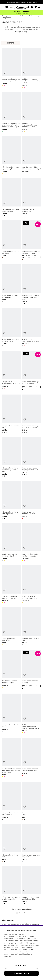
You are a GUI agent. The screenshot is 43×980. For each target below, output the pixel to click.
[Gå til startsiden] (22, 7)
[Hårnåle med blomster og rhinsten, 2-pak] (11, 155)
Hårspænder (7, 18)
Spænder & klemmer (30, 16)
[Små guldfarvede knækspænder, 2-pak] (32, 585)
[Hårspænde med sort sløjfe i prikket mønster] (32, 457)
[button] (33, 7)
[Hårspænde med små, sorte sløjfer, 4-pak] (11, 801)
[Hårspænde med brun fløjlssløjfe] (11, 241)
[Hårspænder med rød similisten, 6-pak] (32, 500)
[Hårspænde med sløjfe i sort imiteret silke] (32, 885)
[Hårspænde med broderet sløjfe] (32, 198)
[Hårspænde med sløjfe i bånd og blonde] (32, 371)
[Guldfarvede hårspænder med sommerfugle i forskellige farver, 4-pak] (11, 112)
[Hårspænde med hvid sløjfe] (11, 843)
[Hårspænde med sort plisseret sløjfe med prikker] (11, 457)
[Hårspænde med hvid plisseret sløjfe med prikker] (32, 285)
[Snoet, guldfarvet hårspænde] (11, 627)
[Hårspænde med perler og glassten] (32, 843)
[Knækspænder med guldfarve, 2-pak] (11, 670)
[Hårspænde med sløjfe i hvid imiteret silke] (11, 885)
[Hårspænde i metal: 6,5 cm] (11, 714)
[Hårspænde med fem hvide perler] (11, 285)
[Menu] (4, 7)
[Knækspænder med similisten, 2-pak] (11, 542)
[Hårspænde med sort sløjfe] (32, 801)
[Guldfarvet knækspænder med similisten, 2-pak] (32, 112)
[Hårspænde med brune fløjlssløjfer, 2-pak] (32, 241)
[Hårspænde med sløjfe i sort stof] (11, 414)
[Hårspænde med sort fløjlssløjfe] (32, 670)
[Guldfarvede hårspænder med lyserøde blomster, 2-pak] (32, 68)
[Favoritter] (36, 7)
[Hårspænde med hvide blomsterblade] (11, 328)
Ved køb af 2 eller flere (21, 14)
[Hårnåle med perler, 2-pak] (32, 627)
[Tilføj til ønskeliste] (4, 73)
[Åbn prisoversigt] (40, 257)
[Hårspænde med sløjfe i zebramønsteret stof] (32, 414)
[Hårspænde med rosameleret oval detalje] (11, 371)
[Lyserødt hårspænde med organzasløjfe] (11, 585)
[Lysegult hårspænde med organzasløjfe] (32, 542)
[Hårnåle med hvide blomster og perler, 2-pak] (32, 155)
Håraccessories (14, 16)
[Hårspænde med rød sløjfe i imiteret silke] (32, 758)
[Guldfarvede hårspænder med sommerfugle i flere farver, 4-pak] (11, 758)
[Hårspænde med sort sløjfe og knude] (11, 500)
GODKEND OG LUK (21, 973)
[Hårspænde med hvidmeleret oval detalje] (32, 328)
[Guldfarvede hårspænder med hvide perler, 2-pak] (11, 68)
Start (4, 16)
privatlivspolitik (19, 954)
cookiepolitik (9, 956)
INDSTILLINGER (21, 966)
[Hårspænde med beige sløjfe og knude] (11, 198)
